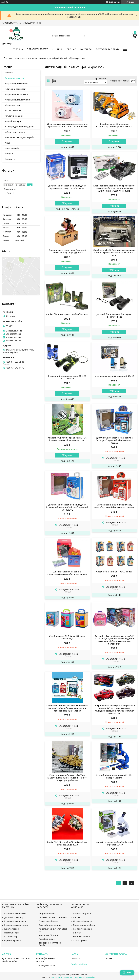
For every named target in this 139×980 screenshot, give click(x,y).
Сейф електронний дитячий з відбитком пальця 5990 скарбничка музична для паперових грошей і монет (67, 708)
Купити (69, 142)
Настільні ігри (14, 121)
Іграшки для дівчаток (17, 94)
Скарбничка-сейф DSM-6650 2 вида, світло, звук (67, 637)
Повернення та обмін (84, 925)
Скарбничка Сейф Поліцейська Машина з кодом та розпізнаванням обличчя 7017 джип (114, 253)
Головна (18, 49)
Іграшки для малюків (17, 84)
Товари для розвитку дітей (20, 127)
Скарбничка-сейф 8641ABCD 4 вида (114, 572)
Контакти (86, 49)
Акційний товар (47, 914)
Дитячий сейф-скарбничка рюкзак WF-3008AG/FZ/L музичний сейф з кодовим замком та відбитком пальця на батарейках (114, 640)
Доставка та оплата (108, 49)
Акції (60, 49)
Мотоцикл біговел (48, 935)
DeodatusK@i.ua (14, 331)
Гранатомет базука (48, 921)
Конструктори (14, 110)
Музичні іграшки (15, 116)
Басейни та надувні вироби (20, 137)
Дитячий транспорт (16, 89)
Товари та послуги (38, 49)
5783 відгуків (114, 2)
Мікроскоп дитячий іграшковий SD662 (114, 376)
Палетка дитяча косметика (53, 917)
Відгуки (9, 154)
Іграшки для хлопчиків (36, 58)
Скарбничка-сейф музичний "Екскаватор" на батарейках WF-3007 (114, 125)
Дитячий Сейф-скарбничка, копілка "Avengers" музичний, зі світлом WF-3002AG (114, 440)
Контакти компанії (83, 929)
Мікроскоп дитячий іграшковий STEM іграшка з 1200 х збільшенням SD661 (67, 439)
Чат (127, 973)
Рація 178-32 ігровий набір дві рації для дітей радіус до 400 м (67, 843)
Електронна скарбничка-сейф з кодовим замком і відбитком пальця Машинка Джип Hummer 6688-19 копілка (114, 188)
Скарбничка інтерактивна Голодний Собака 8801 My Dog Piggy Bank (67, 251)
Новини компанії (82, 937)
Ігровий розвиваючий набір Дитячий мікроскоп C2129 (114, 843)
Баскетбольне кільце (50, 925)
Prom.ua (83, 975)
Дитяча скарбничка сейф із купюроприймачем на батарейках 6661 (67, 573)
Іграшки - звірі (14, 105)
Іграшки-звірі (11, 937)
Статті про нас (80, 940)
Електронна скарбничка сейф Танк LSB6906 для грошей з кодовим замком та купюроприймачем (67, 778)
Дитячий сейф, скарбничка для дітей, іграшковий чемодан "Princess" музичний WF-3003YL (67, 507)
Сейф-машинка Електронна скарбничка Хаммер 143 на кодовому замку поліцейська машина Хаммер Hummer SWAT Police (114, 709)
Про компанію (12, 148)
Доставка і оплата (82, 921)
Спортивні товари (16, 132)
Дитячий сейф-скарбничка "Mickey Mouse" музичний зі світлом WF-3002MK (114, 506)
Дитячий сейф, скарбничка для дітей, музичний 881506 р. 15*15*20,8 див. (67, 187)
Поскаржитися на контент (62, 977)
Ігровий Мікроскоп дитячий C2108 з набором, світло (114, 776)
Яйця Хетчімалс (47, 939)
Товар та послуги (16, 58)
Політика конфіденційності (86, 977)
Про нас (71, 49)
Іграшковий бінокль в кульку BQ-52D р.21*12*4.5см (67, 377)
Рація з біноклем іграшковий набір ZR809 (67, 314)
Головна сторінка (82, 914)
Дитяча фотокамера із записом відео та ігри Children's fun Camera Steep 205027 (67, 125)
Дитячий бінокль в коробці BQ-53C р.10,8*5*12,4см (114, 316)
